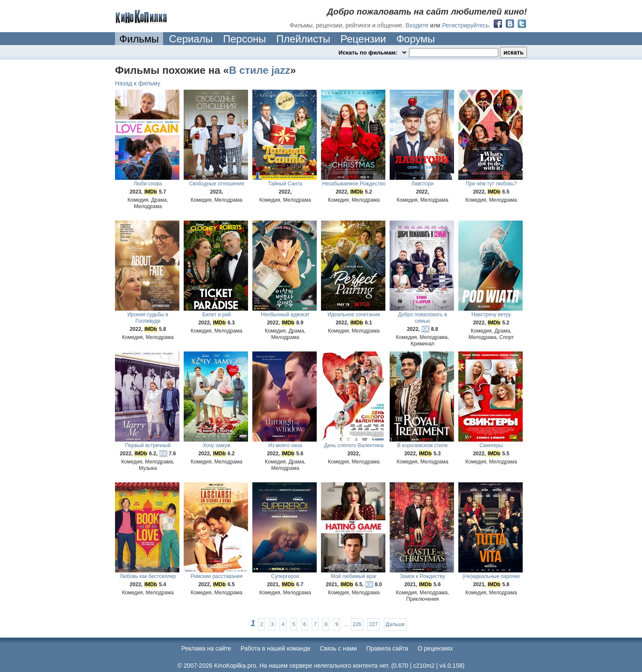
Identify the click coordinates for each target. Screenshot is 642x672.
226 (357, 624)
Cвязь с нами (338, 648)
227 (373, 624)
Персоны (245, 39)
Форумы (415, 39)
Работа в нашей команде (276, 648)
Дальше (395, 624)
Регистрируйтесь (465, 25)
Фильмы (139, 39)
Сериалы (191, 39)
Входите (417, 25)
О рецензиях (435, 648)
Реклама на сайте (206, 648)
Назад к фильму (138, 83)
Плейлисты (303, 39)
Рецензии (363, 39)
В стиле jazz (259, 70)
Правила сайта (387, 648)
